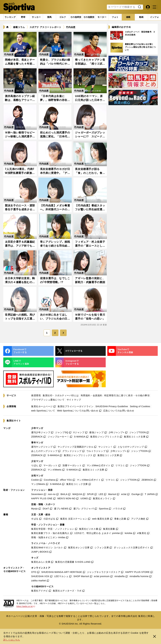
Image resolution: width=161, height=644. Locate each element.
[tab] (23, 17)
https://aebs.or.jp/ (26, 606)
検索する (139, 7)
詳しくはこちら (12, 640)
